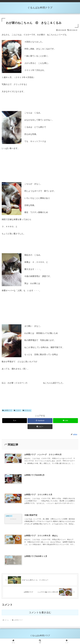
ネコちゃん (27, 410)
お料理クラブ (7, 410)
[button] (40, 427)
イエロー (17, 410)
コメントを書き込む (40, 612)
